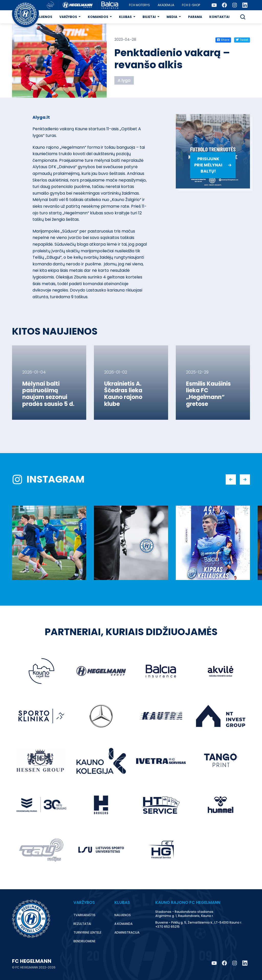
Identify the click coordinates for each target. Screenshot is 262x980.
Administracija (127, 932)
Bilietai (149, 17)
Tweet (242, 40)
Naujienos (43, 17)
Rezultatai (82, 924)
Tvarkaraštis (84, 915)
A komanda (123, 924)
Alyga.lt (41, 117)
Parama (195, 17)
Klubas (125, 17)
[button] (243, 17)
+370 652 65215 (167, 927)
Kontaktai (219, 17)
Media (172, 17)
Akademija (166, 5)
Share (223, 40)
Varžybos (68, 17)
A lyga (124, 80)
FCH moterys (139, 5)
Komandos (98, 17)
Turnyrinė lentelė (87, 932)
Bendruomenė (84, 941)
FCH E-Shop (191, 5)
